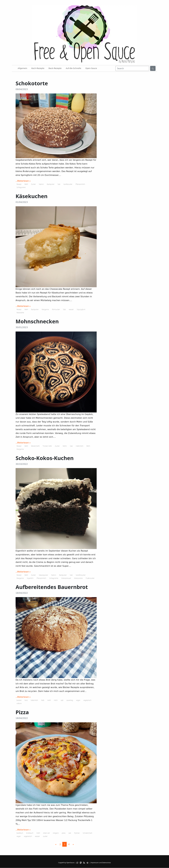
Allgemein (22, 68)
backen (19, 700)
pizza (64, 833)
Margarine (45, 309)
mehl (49, 700)
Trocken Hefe (47, 446)
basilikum (20, 833)
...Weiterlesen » (23, 181)
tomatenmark (87, 833)
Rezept (19, 184)
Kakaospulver (44, 575)
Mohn (65, 446)
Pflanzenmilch (80, 184)
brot (26, 700)
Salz (59, 184)
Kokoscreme (78, 578)
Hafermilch (80, 446)
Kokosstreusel (66, 578)
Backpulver (51, 184)
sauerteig (70, 700)
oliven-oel (46, 833)
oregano (56, 833)
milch (56, 700)
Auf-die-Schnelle (73, 68)
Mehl (26, 184)
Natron (41, 184)
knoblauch (30, 833)
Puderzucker (90, 578)
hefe (43, 700)
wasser (71, 309)
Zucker (33, 184)
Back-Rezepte (55, 68)
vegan (78, 700)
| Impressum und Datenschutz (100, 863)
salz (62, 700)
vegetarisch (87, 700)
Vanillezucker (68, 184)
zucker (45, 836)
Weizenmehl (35, 446)
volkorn (19, 703)
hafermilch (34, 700)
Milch (88, 446)
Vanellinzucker (81, 575)
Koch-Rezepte (38, 68)
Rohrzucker (56, 309)
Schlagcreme (21, 187)
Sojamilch (30, 578)
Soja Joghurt (81, 309)
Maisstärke (20, 313)
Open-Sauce (91, 68)
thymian (77, 833)
